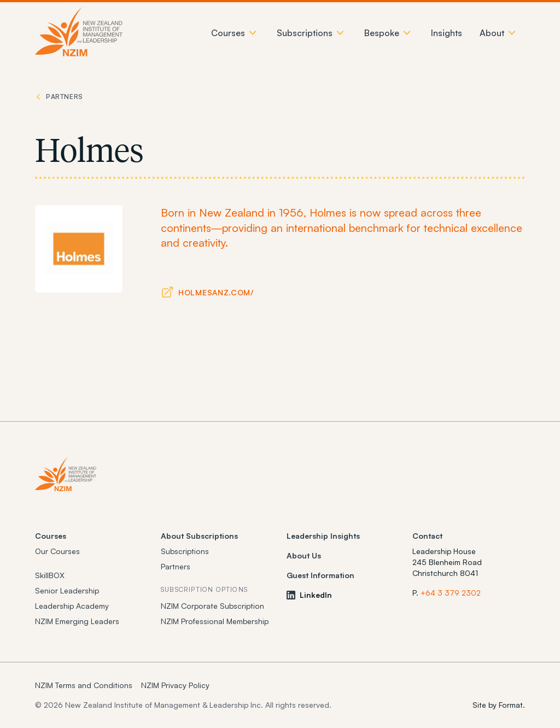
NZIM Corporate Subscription (212, 606)
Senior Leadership (67, 590)
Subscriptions (185, 551)
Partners (176, 566)
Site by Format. (499, 705)
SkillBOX (50, 575)
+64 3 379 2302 (451, 593)
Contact (427, 536)
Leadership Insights (323, 536)
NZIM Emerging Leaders (77, 621)
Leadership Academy (72, 606)
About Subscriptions (199, 536)
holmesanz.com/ (216, 292)
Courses (51, 536)
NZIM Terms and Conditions (84, 685)
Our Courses (57, 551)
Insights (447, 33)
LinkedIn (309, 595)
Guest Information (320, 575)
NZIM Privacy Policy (175, 685)
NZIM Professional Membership (215, 621)
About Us (304, 555)
